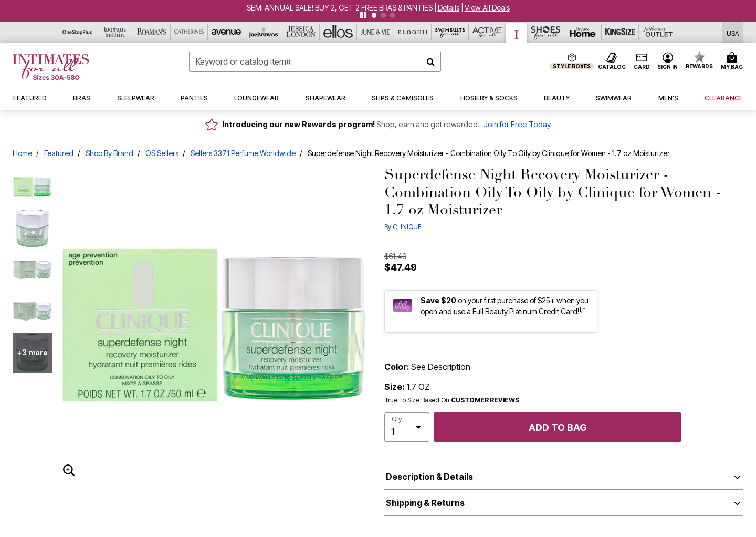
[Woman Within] (115, 32)
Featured (59, 153)
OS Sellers (162, 153)
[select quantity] (407, 427)
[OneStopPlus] (77, 32)
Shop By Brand (109, 153)
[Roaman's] (152, 32)
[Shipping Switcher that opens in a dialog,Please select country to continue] (733, 32)
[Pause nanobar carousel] (363, 15)
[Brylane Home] (583, 32)
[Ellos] (338, 32)
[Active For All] (487, 32)
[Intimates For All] (517, 33)
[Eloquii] (413, 32)
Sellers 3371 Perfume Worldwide (243, 153)
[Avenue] (227, 32)
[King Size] (620, 32)
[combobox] (315, 61)
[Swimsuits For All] (450, 32)
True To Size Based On (452, 400)
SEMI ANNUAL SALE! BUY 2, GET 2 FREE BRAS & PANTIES (340, 8)
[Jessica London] (301, 32)
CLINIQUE (407, 227)
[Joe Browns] (264, 32)
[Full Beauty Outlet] (658, 32)
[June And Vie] (376, 32)
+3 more (33, 352)
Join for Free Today (517, 124)
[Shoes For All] (546, 32)
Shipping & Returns (425, 503)
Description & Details (429, 477)
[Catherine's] (189, 32)
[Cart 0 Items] (733, 61)
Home (22, 153)
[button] (449, 8)
